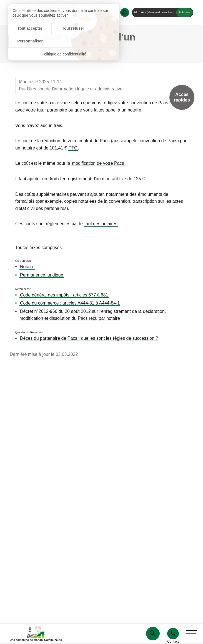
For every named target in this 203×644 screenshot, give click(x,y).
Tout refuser (64, 29)
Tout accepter (27, 29)
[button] (125, 12)
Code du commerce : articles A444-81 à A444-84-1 (70, 303)
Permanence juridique (42, 275)
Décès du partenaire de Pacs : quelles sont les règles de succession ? (89, 338)
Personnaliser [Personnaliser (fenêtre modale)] (101, 29)
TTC (73, 148)
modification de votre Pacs (98, 163)
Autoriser (184, 12)
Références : (23, 289)
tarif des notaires (101, 224)
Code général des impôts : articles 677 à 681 (64, 295)
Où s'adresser (24, 261)
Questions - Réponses (29, 333)
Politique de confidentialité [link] (64, 42)
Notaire (27, 267)
